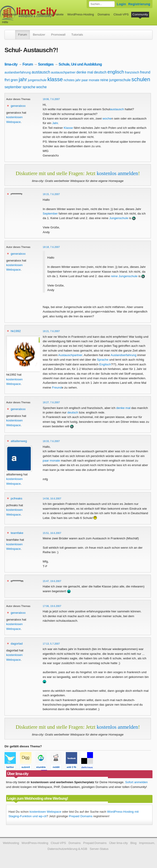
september (13, 87)
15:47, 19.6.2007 (52, 581)
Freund (57, 388)
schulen (141, 79)
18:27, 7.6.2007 (51, 402)
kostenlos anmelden (117, 173)
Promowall (58, 35)
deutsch (100, 72)
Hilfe (5, 22)
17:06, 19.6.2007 (52, 606)
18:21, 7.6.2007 (51, 331)
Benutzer (39, 35)
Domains (104, 14)
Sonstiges (46, 64)
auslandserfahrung (18, 72)
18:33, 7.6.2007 (51, 441)
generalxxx (18, 106)
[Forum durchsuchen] (102, 4)
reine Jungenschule (124, 276)
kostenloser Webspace (18, 14)
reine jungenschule (115, 80)
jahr (23, 79)
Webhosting (11, 843)
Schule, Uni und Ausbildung (80, 64)
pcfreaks (16, 498)
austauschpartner (63, 72)
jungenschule (37, 80)
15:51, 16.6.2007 (52, 533)
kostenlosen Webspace (45, 812)
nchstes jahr (72, 80)
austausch (41, 72)
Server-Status (99, 849)
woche (41, 87)
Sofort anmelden (136, 782)
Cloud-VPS (121, 14)
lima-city (11, 64)
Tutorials (77, 35)
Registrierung (139, 4)
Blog (133, 843)
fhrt (7, 80)
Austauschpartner (70, 355)
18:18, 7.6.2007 (51, 247)
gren (14, 80)
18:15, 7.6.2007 (51, 194)
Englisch (105, 364)
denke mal (85, 72)
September (50, 214)
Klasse (68, 128)
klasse (55, 79)
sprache (29, 87)
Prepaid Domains (81, 816)
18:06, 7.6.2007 (51, 99)
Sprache (103, 360)
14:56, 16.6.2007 (52, 499)
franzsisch (132, 72)
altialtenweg (19, 441)
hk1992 (16, 331)
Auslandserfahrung (124, 355)
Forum (23, 35)
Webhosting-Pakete (50, 14)
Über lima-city (119, 843)
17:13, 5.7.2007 (51, 644)
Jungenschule (119, 218)
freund (145, 72)
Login (121, 4)
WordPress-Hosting (81, 14)
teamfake (17, 533)
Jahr (55, 123)
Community (140, 14)
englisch (116, 72)
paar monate (91, 80)
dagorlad (17, 644)
